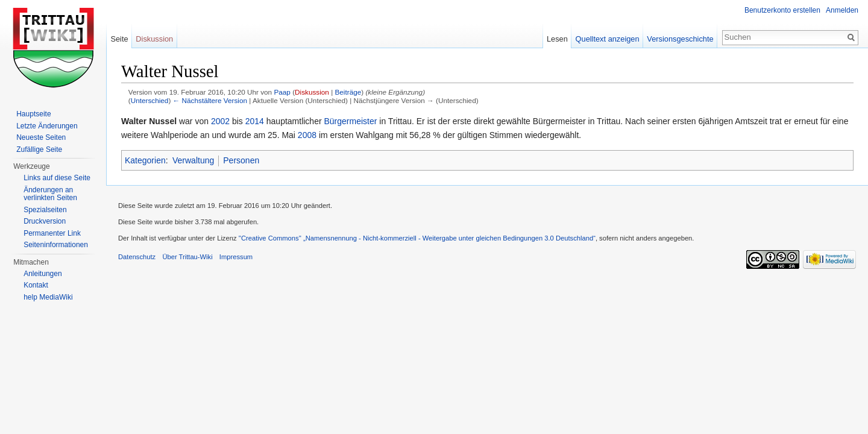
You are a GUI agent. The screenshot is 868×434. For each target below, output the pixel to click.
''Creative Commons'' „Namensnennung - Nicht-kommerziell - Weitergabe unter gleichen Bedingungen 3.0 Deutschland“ (417, 238)
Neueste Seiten (41, 137)
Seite (119, 39)
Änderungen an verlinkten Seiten (50, 194)
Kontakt (36, 285)
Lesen (557, 39)
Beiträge (348, 92)
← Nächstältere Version (210, 100)
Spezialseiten (45, 210)
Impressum (236, 257)
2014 (255, 121)
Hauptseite (33, 114)
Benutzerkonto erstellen (782, 10)
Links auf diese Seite (57, 178)
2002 (220, 121)
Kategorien (145, 160)
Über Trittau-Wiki (187, 257)
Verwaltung (193, 160)
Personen (241, 160)
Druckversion (45, 221)
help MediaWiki (48, 297)
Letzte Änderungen (47, 126)
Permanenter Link (52, 233)
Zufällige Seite (39, 149)
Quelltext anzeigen (608, 39)
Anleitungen (42, 274)
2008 (307, 135)
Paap (282, 92)
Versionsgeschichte (680, 39)
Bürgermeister (351, 121)
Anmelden (842, 10)
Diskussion (312, 92)
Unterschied (150, 100)
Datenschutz (137, 257)
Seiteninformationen (56, 245)
